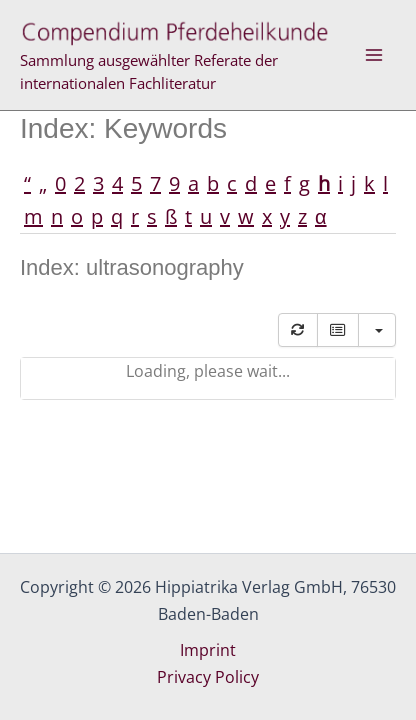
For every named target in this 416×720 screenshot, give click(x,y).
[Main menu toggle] (374, 55)
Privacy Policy (208, 677)
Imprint (208, 650)
